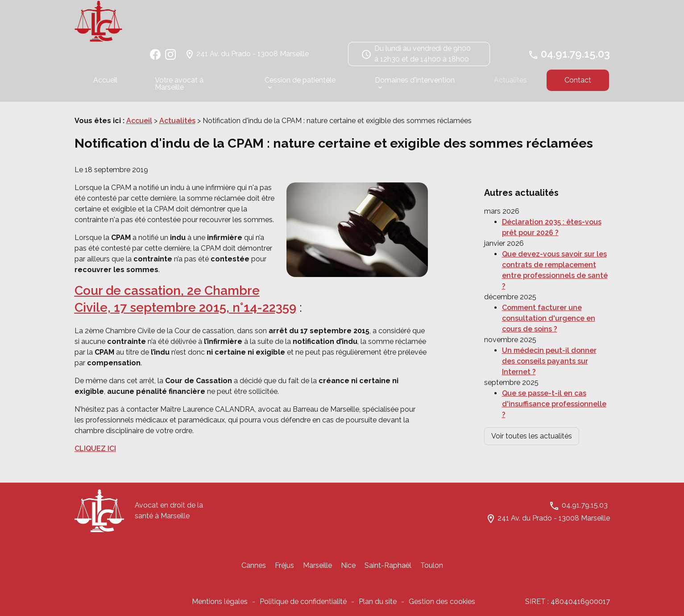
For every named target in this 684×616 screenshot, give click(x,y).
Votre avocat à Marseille (179, 88)
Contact (578, 84)
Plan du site (378, 606)
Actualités (510, 84)
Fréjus (284, 570)
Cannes (254, 570)
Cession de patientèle (300, 84)
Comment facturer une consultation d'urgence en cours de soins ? (549, 300)
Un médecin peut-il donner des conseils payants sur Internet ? (549, 343)
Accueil (105, 84)
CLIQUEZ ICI (95, 453)
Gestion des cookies (442, 606)
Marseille (317, 570)
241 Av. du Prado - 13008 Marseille (253, 58)
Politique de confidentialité (303, 606)
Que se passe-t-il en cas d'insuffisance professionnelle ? (554, 386)
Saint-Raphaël (388, 570)
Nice (348, 570)
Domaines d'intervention (415, 84)
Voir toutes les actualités (532, 418)
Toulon (432, 570)
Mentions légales (220, 606)
